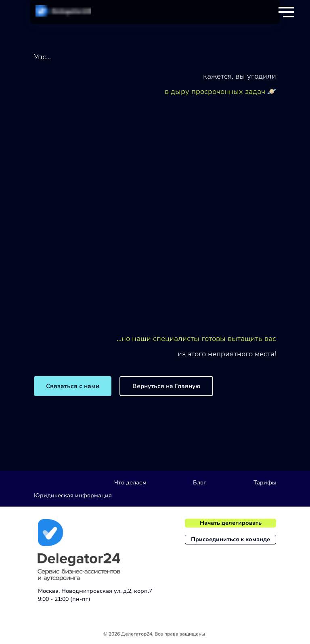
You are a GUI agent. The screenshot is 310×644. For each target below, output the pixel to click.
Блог (199, 483)
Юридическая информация (73, 495)
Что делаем (130, 483)
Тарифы (265, 483)
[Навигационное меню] (286, 12)
